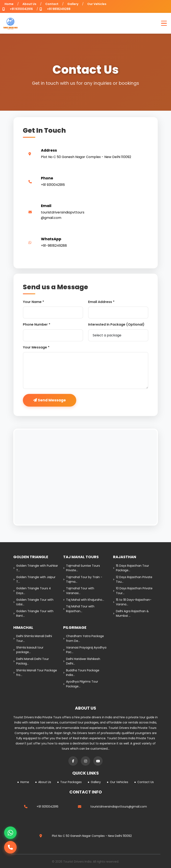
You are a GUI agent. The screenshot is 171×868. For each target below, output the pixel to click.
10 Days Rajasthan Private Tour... (133, 591)
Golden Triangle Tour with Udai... (33, 602)
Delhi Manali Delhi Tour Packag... (31, 661)
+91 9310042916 (21, 9)
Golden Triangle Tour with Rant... (33, 613)
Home (9, 4)
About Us (29, 4)
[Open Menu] (164, 23)
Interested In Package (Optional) (116, 324)
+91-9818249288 (54, 246)
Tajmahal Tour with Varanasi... (79, 591)
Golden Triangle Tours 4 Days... (32, 591)
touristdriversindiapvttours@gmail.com (119, 807)
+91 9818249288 (59, 9)
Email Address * (101, 302)
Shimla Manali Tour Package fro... (35, 673)
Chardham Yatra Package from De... (84, 638)
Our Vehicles (97, 4)
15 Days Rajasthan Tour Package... (131, 568)
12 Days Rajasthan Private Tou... (133, 579)
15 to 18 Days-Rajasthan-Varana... (132, 602)
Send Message (50, 400)
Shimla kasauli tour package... (28, 650)
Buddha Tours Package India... (81, 673)
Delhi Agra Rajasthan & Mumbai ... (131, 613)
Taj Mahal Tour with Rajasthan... (79, 609)
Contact (52, 4)
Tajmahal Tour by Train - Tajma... (83, 579)
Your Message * (36, 347)
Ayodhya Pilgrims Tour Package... (81, 684)
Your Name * (33, 302)
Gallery (73, 4)
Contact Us (144, 782)
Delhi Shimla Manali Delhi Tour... (33, 638)
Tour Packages (70, 782)
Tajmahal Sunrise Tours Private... (82, 568)
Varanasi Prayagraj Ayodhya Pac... (85, 650)
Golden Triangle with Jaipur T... (34, 579)
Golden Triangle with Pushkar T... (36, 568)
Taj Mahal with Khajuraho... (84, 600)
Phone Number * (37, 324)
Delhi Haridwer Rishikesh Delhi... (82, 661)
